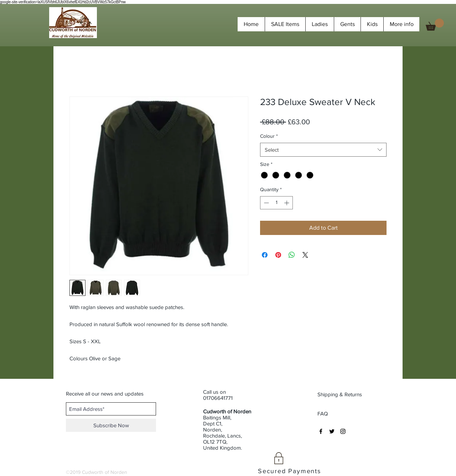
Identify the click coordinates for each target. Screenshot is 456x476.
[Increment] (287, 203)
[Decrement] (266, 203)
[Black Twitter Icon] (332, 431)
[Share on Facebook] (265, 255)
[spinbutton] (276, 203)
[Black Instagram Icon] (343, 431)
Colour (269, 136)
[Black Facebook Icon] (321, 431)
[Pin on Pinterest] (278, 255)
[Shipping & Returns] (340, 394)
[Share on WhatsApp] (292, 255)
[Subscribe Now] (111, 425)
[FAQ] (323, 413)
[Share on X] (305, 255)
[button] (435, 25)
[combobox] (323, 150)
